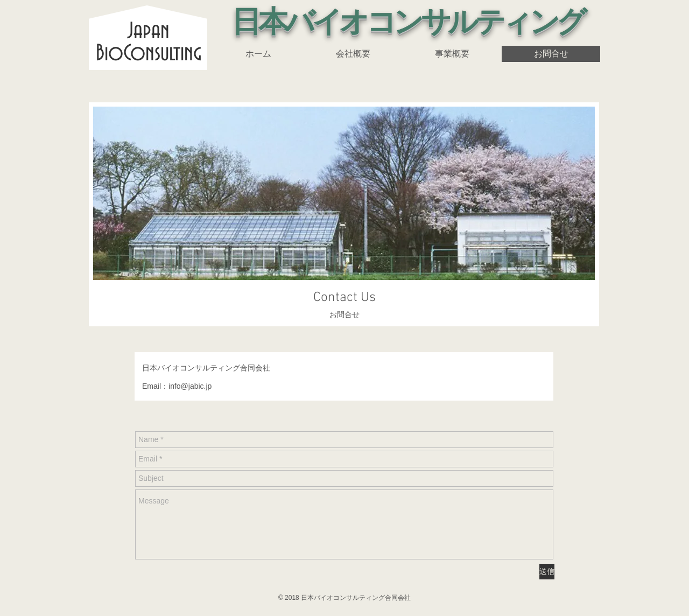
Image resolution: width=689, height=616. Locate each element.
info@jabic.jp (190, 386)
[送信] (547, 572)
